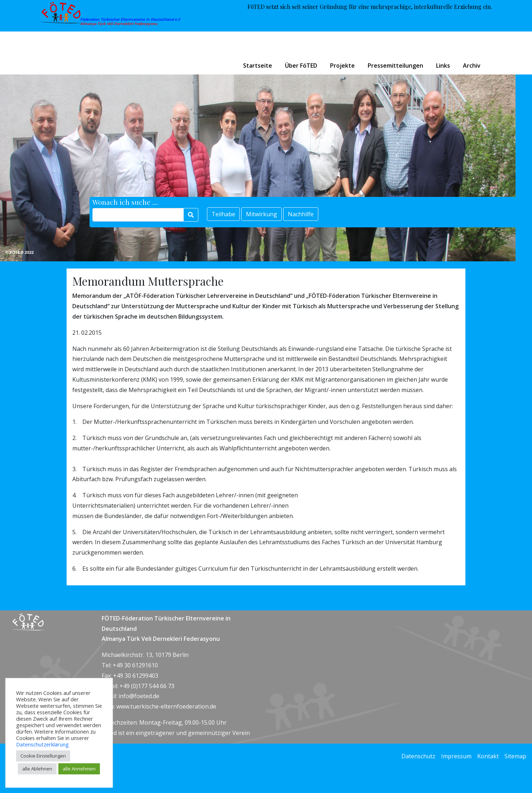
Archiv (472, 66)
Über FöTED (301, 66)
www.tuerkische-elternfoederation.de (166, 706)
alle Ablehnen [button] (37, 769)
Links (443, 66)
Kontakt (488, 756)
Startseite (258, 66)
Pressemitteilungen (395, 66)
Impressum (456, 756)
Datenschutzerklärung (42, 744)
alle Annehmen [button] (79, 769)
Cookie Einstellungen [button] (43, 756)
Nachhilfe (301, 214)
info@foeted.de (139, 696)
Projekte (342, 66)
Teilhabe (223, 214)
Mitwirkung (262, 214)
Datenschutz (418, 756)
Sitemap (515, 756)
